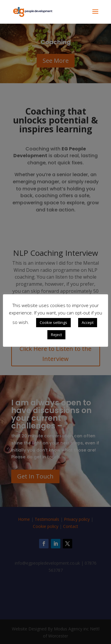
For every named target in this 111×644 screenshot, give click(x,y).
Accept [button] (88, 322)
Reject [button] (56, 335)
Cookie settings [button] (53, 322)
